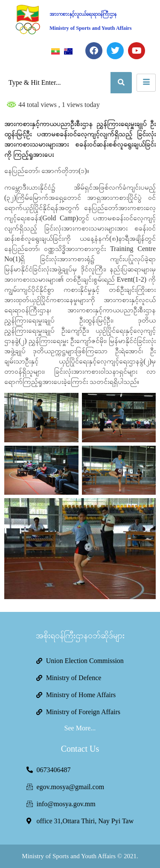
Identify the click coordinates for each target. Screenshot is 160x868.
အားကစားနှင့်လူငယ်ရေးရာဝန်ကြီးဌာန (83, 14)
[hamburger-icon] (146, 83)
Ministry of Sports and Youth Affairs (91, 28)
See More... (80, 728)
